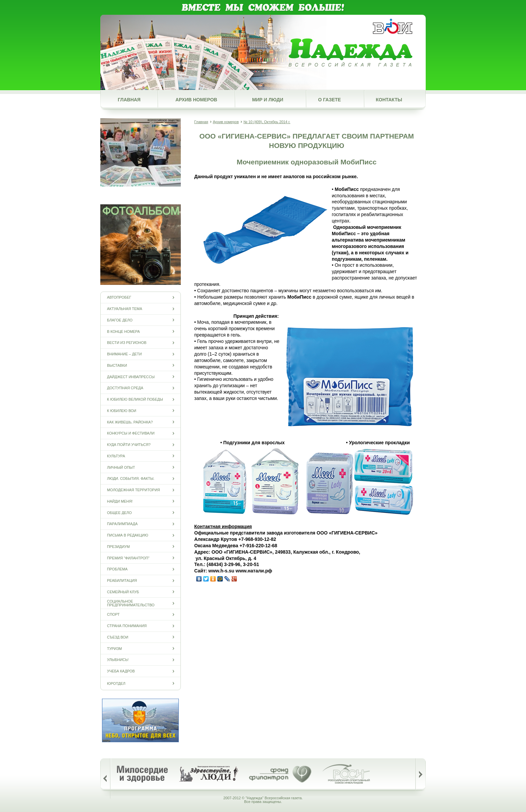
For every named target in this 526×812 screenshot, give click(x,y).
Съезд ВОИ (118, 637)
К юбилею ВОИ (122, 411)
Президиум (118, 546)
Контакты (389, 100)
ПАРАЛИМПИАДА (122, 524)
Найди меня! (120, 501)
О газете (329, 100)
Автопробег (119, 297)
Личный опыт (121, 467)
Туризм (114, 648)
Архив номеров (196, 100)
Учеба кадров (121, 671)
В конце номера (123, 331)
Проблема (117, 569)
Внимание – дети (124, 354)
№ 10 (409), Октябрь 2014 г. (267, 122)
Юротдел (116, 683)
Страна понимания (127, 626)
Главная (129, 100)
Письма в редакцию (128, 535)
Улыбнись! (118, 660)
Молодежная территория (134, 490)
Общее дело (119, 513)
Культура (116, 456)
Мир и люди (268, 100)
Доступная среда (125, 388)
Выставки (117, 365)
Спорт (113, 615)
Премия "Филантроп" (128, 558)
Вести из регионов (127, 343)
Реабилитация (122, 581)
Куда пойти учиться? (129, 445)
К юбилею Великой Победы (135, 399)
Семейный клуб (123, 592)
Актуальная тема (125, 309)
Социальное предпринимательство (131, 603)
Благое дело (120, 320)
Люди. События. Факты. (131, 479)
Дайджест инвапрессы (131, 377)
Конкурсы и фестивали (131, 433)
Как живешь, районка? (130, 422)
